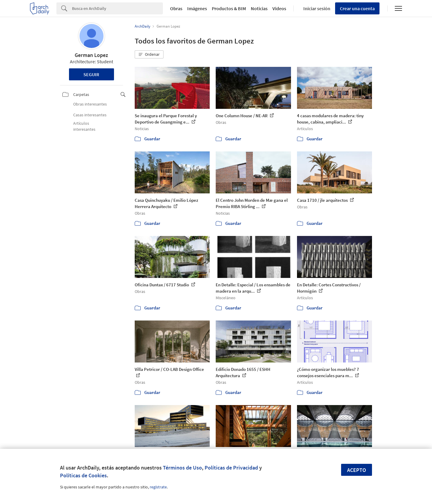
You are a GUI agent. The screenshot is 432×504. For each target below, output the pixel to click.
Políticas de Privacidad (231, 468)
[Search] (117, 8)
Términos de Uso (182, 468)
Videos (279, 8)
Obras (176, 8)
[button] (149, 55)
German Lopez (91, 55)
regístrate (158, 487)
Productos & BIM (229, 8)
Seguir (91, 74)
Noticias (259, 8)
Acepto (357, 470)
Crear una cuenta (357, 8)
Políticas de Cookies (83, 475)
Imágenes (197, 8)
